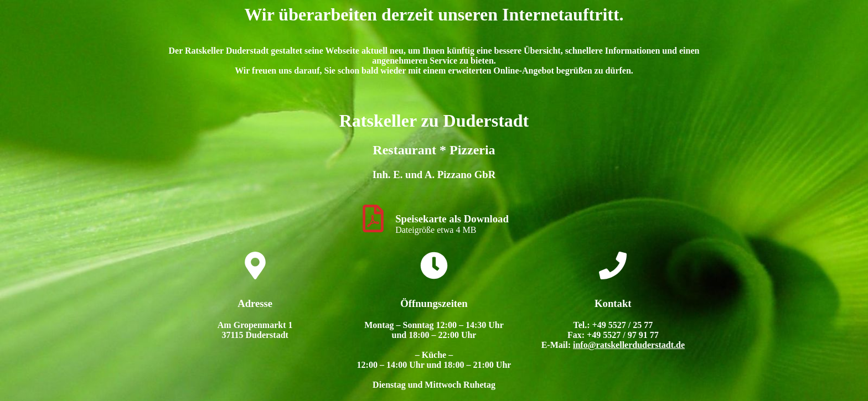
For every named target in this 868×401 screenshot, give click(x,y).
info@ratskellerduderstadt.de (629, 345)
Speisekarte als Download (452, 219)
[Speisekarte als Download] (373, 218)
